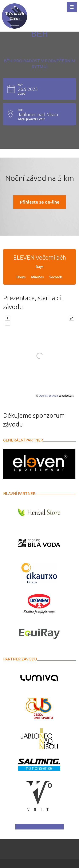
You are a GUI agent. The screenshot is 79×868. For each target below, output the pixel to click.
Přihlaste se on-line (40, 202)
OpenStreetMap (48, 396)
